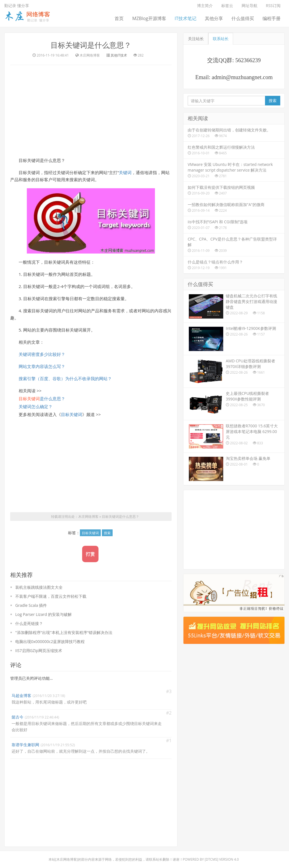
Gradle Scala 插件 (31, 605)
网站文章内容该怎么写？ (42, 366)
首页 (119, 18)
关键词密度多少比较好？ (42, 354)
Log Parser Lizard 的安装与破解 (43, 614)
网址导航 (249, 6)
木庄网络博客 (88, 517)
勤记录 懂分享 (17, 6)
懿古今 (17, 717)
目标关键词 (72, 414)
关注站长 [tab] (196, 39)
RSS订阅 (273, 6)
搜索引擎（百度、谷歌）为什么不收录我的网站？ (65, 378)
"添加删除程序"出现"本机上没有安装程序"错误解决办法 (64, 632)
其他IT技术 (119, 55)
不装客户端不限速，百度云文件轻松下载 (51, 596)
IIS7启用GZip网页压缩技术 (39, 651)
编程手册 (272, 18)
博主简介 (205, 6)
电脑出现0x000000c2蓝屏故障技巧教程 (50, 641)
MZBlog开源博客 (149, 18)
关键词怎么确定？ (36, 406)
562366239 (248, 60)
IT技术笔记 (186, 18)
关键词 (125, 172)
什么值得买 (243, 18)
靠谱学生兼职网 (25, 745)
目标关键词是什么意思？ (91, 45)
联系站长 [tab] (221, 39)
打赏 (90, 554)
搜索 (107, 533)
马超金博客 (21, 695)
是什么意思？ (42, 399)
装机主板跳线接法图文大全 (39, 587)
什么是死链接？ (29, 623)
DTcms (211, 859)
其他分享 (214, 18)
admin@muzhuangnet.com (242, 77)
